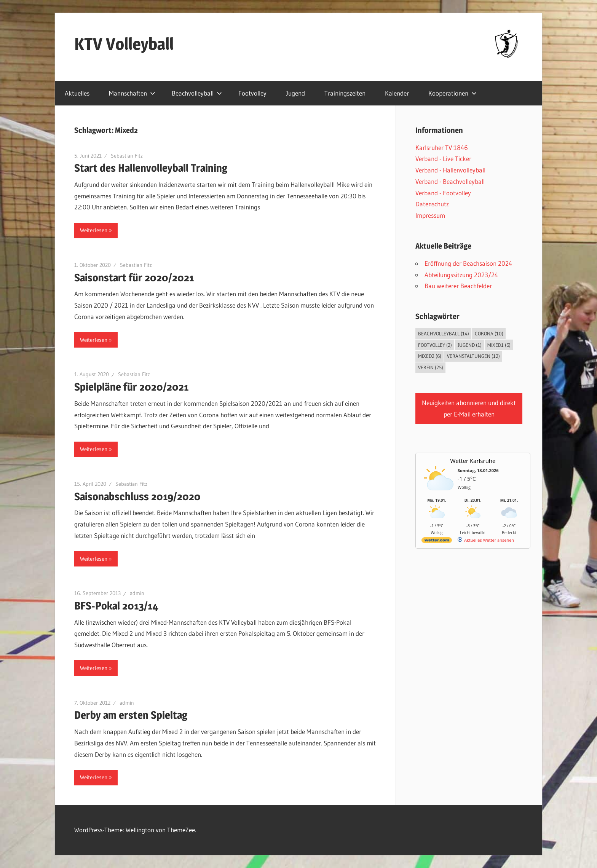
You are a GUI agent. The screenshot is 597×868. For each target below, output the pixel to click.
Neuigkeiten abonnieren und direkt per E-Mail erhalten (469, 408)
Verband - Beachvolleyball (450, 181)
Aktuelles (77, 93)
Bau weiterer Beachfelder (458, 286)
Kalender (397, 93)
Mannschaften (132, 93)
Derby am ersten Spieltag (131, 715)
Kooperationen (453, 93)
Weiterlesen (94, 230)
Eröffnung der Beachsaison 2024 (468, 263)
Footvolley (252, 93)
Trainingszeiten (345, 93)
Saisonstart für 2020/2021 (134, 278)
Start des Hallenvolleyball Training (151, 168)
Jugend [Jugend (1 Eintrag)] (470, 345)
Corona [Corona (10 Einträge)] (489, 333)
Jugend (295, 93)
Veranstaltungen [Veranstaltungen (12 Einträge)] (473, 356)
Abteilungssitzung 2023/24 (461, 275)
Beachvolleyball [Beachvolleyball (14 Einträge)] (444, 333)
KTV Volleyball (124, 44)
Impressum (430, 215)
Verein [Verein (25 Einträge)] (431, 367)
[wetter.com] (437, 542)
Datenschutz (432, 204)
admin (137, 593)
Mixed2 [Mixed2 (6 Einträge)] (430, 356)
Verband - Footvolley (443, 193)
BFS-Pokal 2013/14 (116, 606)
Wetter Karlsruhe (473, 461)
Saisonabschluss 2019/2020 (137, 496)
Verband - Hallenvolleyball (450, 170)
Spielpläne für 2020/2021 (131, 387)
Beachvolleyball (197, 93)
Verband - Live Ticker (443, 159)
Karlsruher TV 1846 (442, 148)
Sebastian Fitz (127, 156)
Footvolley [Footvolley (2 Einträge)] (435, 345)
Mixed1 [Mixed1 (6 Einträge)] (499, 345)
